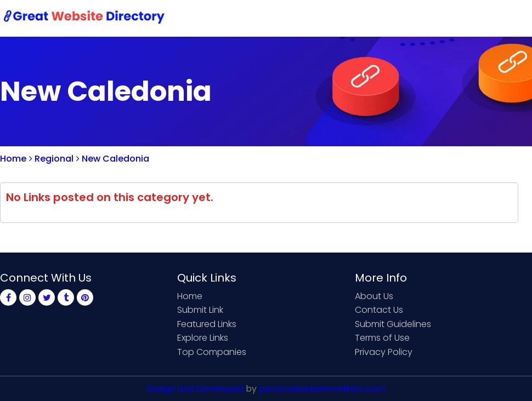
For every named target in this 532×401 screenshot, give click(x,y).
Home (258, 18)
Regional (51, 159)
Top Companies (212, 352)
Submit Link (311, 18)
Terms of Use (382, 338)
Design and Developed (195, 389)
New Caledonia (113, 159)
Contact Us (377, 18)
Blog (514, 18)
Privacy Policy (384, 352)
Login (477, 18)
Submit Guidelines (393, 324)
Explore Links (203, 338)
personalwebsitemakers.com (322, 389)
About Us (374, 296)
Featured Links (207, 324)
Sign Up (433, 18)
